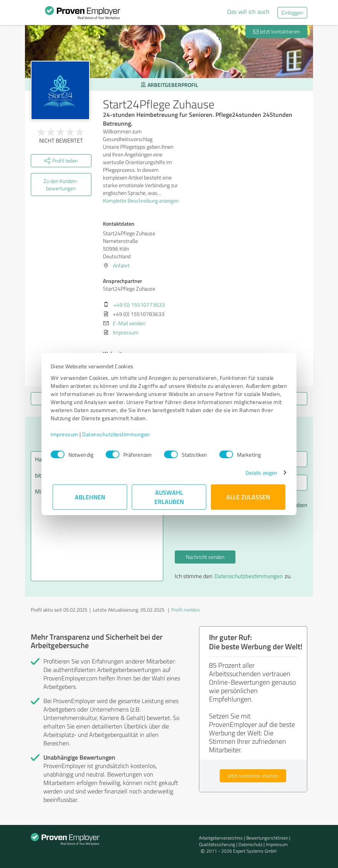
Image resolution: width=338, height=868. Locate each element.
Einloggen (292, 12)
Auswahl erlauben (169, 497)
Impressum (66, 434)
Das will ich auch (248, 12)
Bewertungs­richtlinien (267, 838)
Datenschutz (250, 844)
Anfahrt (121, 265)
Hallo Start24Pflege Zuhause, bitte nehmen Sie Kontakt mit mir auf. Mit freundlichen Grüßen (97, 516)
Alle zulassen (248, 497)
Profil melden (186, 610)
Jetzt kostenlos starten (253, 776)
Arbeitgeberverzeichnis (221, 838)
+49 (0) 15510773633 (139, 305)
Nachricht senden (205, 557)
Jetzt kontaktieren (276, 31)
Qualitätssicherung (217, 844)
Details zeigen (259, 473)
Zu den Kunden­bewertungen (61, 185)
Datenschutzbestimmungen (118, 434)
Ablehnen (90, 497)
